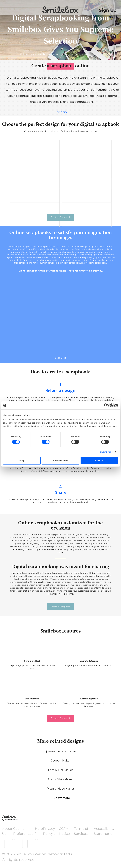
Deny (22, 460)
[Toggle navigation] (3, 8)
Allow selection (60, 460)
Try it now (62, 112)
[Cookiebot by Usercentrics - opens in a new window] (106, 405)
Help (39, 831)
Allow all (99, 460)
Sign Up (108, 10)
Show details (106, 452)
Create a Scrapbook (60, 217)
